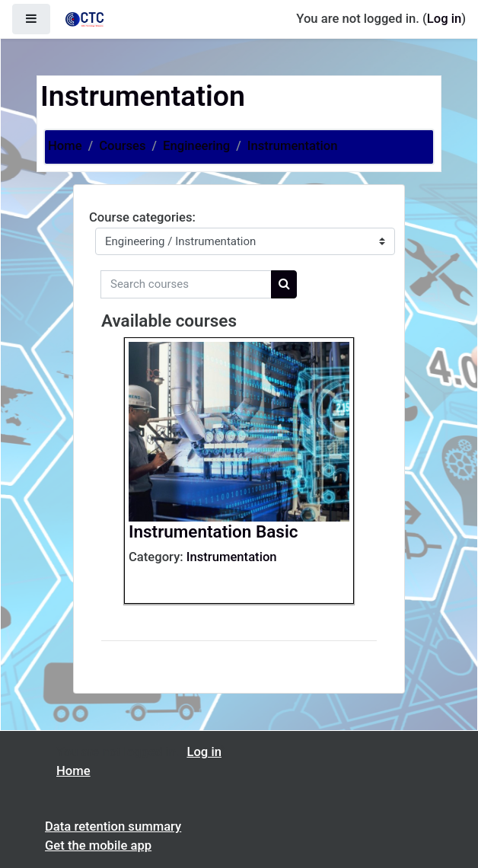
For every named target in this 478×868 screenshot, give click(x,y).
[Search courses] (186, 284)
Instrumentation (293, 146)
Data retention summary (113, 827)
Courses (122, 146)
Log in (444, 19)
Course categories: (142, 217)
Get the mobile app (98, 846)
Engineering (196, 146)
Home (65, 146)
